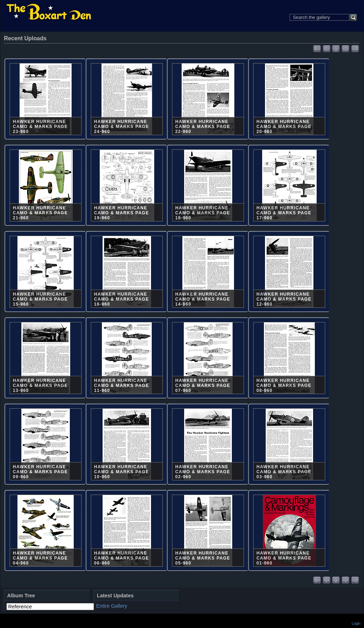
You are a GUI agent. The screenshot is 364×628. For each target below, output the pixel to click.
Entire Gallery (112, 606)
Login (356, 624)
